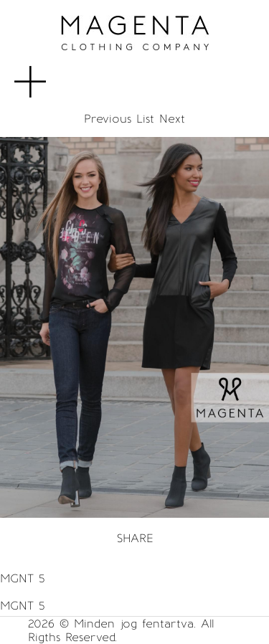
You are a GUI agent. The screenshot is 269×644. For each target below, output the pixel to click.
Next (172, 119)
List (145, 119)
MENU (53, 75)
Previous (108, 119)
